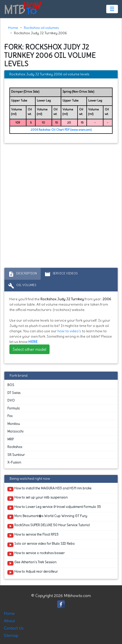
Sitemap (11, 635)
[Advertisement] (61, 207)
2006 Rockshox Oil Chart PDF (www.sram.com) (61, 130)
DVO (11, 400)
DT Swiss (14, 393)
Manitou (14, 424)
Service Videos (61, 274)
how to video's (69, 331)
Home (13, 28)
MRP (11, 439)
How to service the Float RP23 (33, 535)
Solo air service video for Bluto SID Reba (41, 544)
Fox (10, 416)
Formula (14, 408)
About (9, 621)
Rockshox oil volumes (41, 28)
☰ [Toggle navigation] (112, 9)
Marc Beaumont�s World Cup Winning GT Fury (47, 517)
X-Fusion (14, 462)
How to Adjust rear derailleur (33, 572)
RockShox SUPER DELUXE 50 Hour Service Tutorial (49, 526)
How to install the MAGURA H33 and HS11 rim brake (49, 489)
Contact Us (14, 628)
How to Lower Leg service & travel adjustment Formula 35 (54, 508)
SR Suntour (16, 455)
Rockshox (15, 447)
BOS (11, 385)
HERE (33, 342)
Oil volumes (22, 286)
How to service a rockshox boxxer (36, 554)
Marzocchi (15, 431)
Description (22, 274)
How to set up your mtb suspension (37, 498)
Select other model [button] (29, 349)
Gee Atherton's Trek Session (32, 563)
